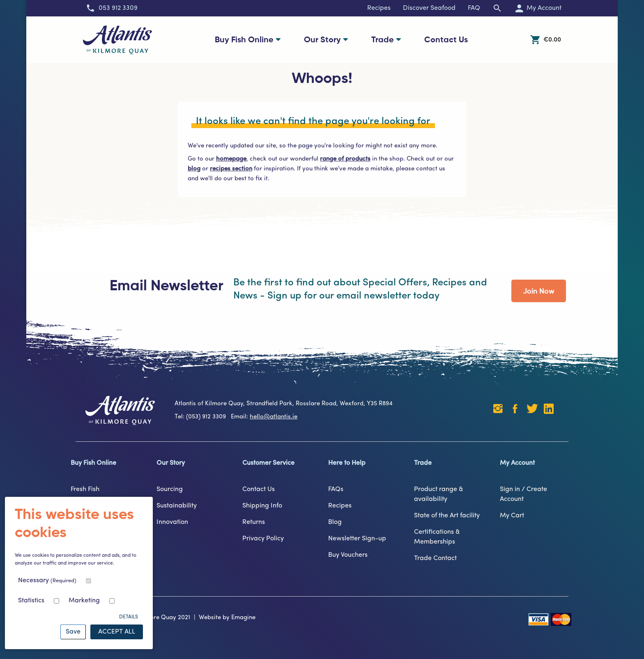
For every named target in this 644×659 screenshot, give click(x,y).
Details (129, 617)
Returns (254, 522)
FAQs (336, 489)
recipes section (231, 169)
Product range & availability (439, 494)
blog (194, 169)
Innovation (172, 522)
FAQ (474, 8)
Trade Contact (435, 558)
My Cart (512, 516)
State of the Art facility (447, 516)
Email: (264, 417)
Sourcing (170, 489)
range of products (345, 159)
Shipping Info (262, 506)
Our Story (326, 40)
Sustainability (177, 506)
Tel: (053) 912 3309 (202, 417)
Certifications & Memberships (437, 537)
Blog (335, 522)
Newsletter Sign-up (357, 539)
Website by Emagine (227, 618)
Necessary (47, 581)
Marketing (84, 601)
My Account (517, 463)
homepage (231, 159)
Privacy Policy (263, 539)
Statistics (31, 601)
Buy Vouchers (348, 555)
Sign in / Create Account (523, 494)
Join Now (539, 292)
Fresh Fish (85, 489)
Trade (386, 40)
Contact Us (446, 40)
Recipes (379, 8)
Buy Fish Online (248, 40)
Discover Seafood (429, 8)
